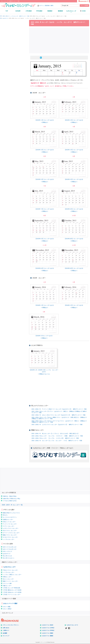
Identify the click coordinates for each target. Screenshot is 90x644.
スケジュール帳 (7, 583)
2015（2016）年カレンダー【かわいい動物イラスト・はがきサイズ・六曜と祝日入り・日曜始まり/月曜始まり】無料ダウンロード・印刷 (59, 418)
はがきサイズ (5, 18)
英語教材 (50, 11)
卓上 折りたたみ (7, 556)
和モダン (5, 515)
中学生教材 (39, 11)
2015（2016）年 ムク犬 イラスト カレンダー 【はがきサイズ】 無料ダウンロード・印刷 (57, 425)
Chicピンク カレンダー (9, 522)
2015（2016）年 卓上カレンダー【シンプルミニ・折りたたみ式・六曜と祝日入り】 (55, 434)
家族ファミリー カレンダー (10, 581)
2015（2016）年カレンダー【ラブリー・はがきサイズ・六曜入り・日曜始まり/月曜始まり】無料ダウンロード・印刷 (59, 412)
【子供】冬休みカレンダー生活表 (12, 592)
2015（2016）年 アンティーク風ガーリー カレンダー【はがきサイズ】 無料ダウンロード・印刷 (59, 409)
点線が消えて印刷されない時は (12, 499)
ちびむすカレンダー (71, 12)
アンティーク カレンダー (10, 524)
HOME (83, 11)
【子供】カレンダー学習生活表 (12, 588)
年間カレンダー (7, 577)
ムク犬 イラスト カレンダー (11, 528)
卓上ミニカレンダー (8, 579)
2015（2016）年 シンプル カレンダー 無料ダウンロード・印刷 (16, 16)
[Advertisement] (60, 40)
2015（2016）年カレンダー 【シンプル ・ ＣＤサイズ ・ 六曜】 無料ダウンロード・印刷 (57, 436)
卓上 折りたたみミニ (9, 558)
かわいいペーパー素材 (10, 603)
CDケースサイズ (7, 551)
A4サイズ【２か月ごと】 (10, 549)
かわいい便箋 (7, 607)
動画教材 (60, 11)
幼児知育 (18, 11)
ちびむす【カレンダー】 (73, 625)
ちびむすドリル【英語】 (48, 633)
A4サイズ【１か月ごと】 (10, 547)
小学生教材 (29, 11)
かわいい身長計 (7, 609)
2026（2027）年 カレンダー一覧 (12, 505)
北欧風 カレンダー (8, 520)
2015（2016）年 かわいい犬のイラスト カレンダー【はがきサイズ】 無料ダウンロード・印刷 (58, 415)
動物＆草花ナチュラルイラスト (12, 513)
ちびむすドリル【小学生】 (48, 628)
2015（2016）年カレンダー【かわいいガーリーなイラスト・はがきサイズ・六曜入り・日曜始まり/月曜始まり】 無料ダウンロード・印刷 (59, 422)
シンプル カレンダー (9, 539)
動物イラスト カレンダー (10, 535)
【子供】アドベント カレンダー (12, 595)
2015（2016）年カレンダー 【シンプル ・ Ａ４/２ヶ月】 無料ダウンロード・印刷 (55, 438)
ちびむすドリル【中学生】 (48, 630)
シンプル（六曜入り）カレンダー (12, 575)
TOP (7, 11)
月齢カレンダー (7, 586)
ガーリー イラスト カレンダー (11, 533)
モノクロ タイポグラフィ (10, 517)
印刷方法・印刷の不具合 (10, 496)
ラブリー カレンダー (9, 526)
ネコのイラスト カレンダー (10, 537)
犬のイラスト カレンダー (10, 531)
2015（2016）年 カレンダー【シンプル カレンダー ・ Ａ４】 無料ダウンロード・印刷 (57, 441)
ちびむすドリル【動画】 (48, 636)
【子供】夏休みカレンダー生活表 (12, 590)
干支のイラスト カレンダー (10, 570)
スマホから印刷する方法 (10, 501)
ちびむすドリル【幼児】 (48, 625)
